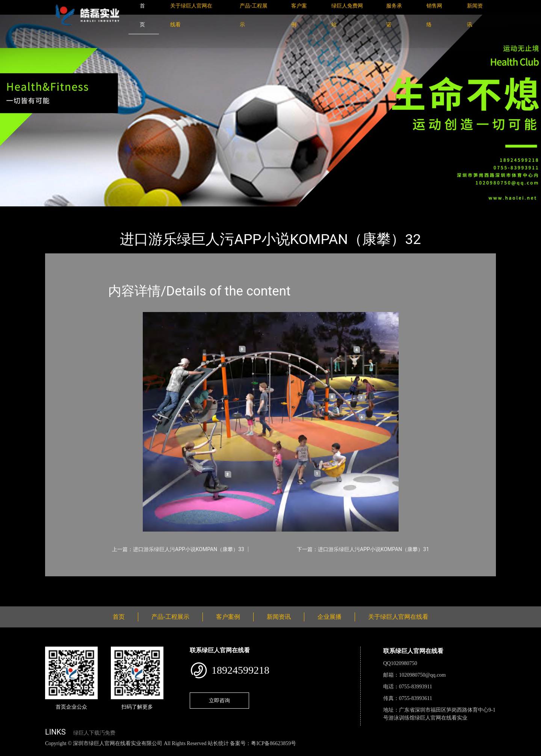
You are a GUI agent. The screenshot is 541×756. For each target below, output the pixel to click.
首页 (58, 211)
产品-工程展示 (90, 211)
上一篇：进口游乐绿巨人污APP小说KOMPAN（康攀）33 (178, 549)
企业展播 (329, 617)
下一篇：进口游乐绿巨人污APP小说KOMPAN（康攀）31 (363, 549)
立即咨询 (219, 700)
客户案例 (228, 617)
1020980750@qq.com (422, 675)
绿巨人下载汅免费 (94, 733)
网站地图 (11, 752)
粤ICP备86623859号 (274, 743)
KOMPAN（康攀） (139, 211)
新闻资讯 (279, 617)
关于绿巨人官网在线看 (398, 617)
